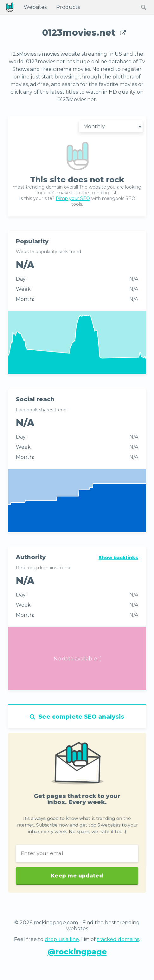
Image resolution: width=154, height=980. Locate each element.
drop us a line (62, 939)
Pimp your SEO (73, 198)
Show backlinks (118, 558)
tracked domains (118, 939)
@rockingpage (77, 952)
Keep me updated (77, 882)
